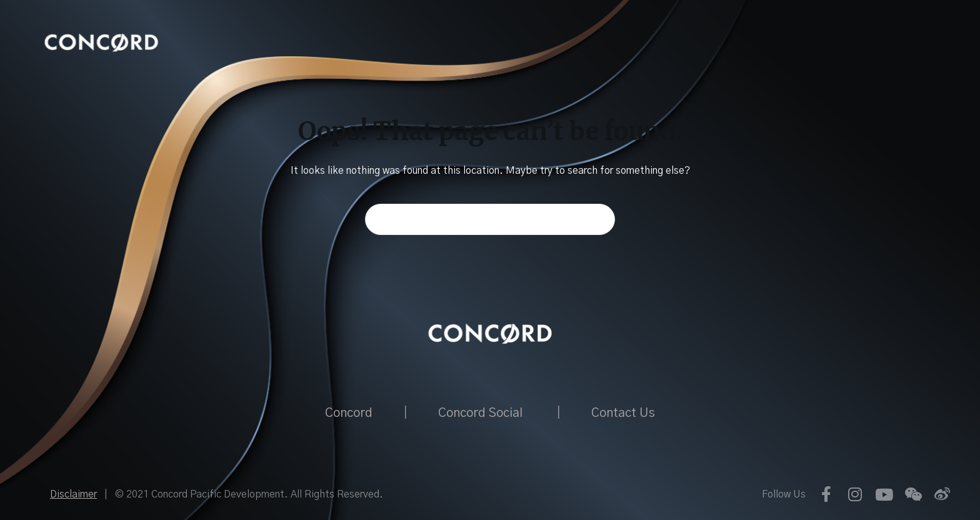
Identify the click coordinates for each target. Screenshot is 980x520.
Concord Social (480, 413)
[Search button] (599, 219)
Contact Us (623, 413)
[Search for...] (490, 219)
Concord (349, 413)
